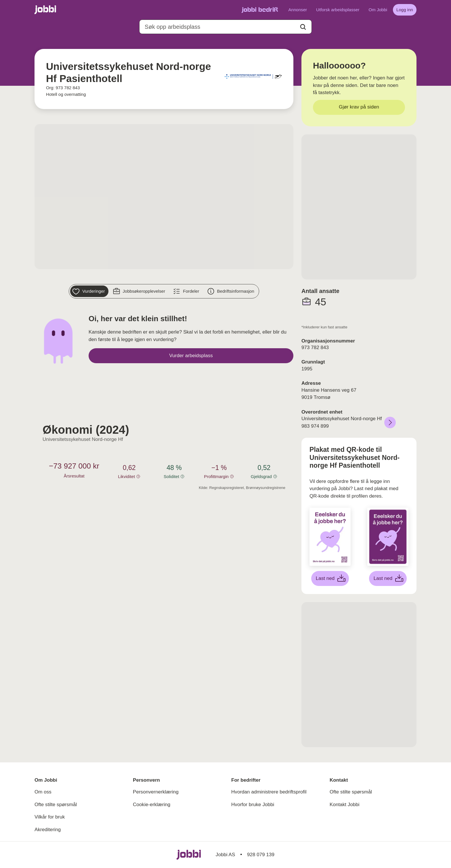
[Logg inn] (405, 10)
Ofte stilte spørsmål (56, 805)
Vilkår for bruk (50, 817)
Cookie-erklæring (152, 805)
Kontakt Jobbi (345, 805)
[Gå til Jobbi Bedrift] (260, 10)
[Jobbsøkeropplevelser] (140, 291)
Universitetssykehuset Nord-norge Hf (83, 439)
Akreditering (48, 830)
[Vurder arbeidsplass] (191, 356)
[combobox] (225, 27)
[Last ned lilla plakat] (388, 578)
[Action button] (303, 27)
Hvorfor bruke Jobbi (253, 805)
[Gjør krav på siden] (359, 107)
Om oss (43, 792)
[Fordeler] (187, 291)
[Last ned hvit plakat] (330, 578)
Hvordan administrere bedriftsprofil (269, 792)
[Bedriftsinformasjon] (231, 291)
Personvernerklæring (156, 792)
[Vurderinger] (89, 291)
